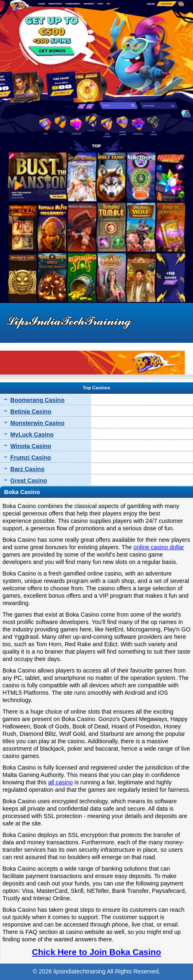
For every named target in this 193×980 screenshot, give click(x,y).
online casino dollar (159, 547)
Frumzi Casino (31, 458)
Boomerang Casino (37, 400)
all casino (60, 782)
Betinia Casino (31, 411)
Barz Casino (27, 469)
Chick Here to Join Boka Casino (96, 952)
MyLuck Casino (32, 435)
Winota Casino (31, 446)
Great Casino (29, 481)
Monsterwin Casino (37, 423)
